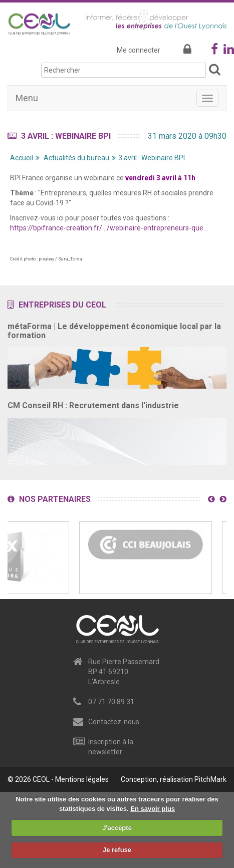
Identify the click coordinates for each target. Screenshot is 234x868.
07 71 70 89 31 (111, 702)
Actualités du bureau (76, 158)
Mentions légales (82, 779)
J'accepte (117, 828)
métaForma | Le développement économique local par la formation (114, 331)
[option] (146, 558)
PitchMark (210, 779)
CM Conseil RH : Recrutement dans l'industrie (93, 405)
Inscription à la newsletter (111, 747)
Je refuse (117, 850)
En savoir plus (153, 809)
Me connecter (139, 50)
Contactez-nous (114, 722)
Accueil (22, 158)
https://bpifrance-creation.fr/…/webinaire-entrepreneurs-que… (109, 228)
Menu (27, 98)
